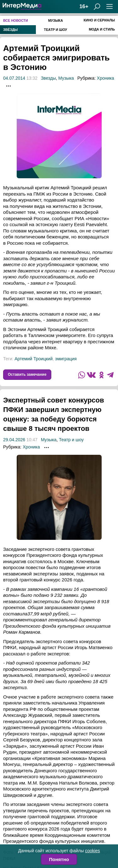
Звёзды (10, 30)
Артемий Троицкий (34, 359)
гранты (22, 808)
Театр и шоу (56, 30)
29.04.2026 (14, 449)
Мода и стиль (102, 29)
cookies (92, 851)
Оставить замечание (27, 374)
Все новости (16, 20)
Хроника (106, 78)
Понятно (59, 859)
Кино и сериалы (99, 20)
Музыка (56, 20)
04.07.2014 (14, 78)
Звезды (48, 78)
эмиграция (66, 359)
